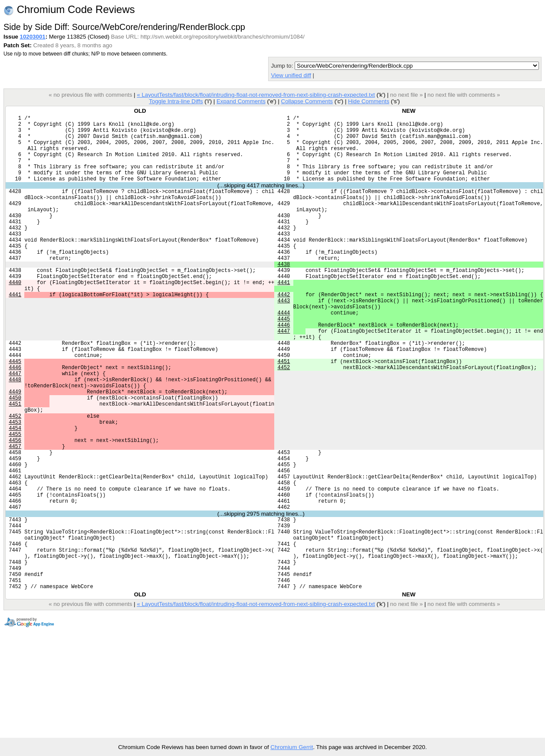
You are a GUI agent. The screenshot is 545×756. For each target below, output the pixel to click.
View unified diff (291, 75)
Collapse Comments (307, 101)
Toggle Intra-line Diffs (176, 101)
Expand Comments (241, 101)
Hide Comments (369, 101)
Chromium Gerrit (292, 747)
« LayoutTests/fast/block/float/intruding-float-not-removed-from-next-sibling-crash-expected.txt (256, 95)
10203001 (33, 37)
